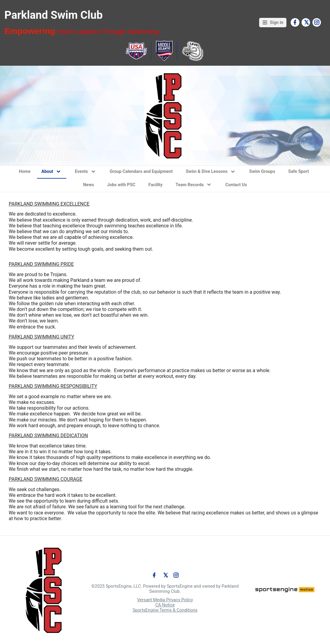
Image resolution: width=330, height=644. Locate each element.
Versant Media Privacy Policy (165, 600)
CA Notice (165, 605)
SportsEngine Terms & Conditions (165, 610)
